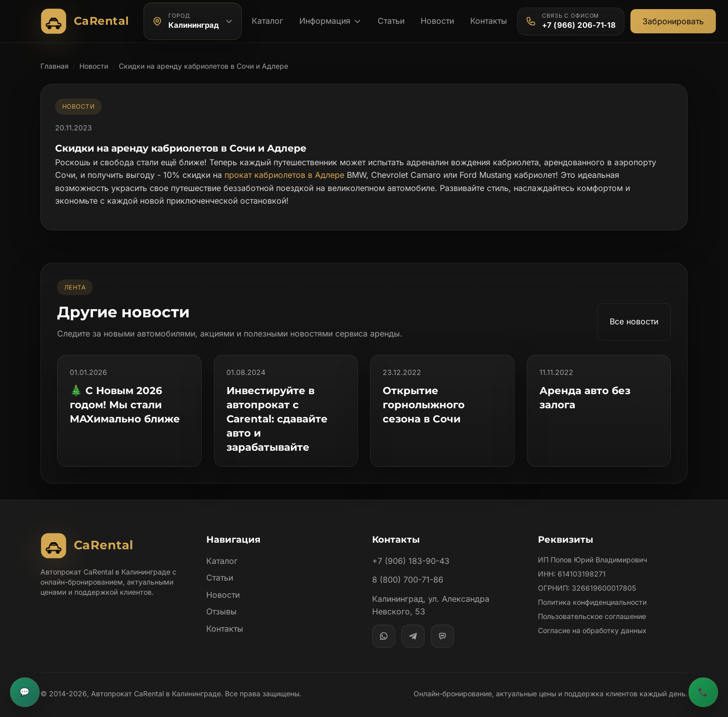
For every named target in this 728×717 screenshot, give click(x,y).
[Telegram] (413, 622)
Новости (438, 21)
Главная (55, 66)
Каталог (267, 21)
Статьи (391, 21)
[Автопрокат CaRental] (87, 21)
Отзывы (221, 597)
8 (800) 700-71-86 (407, 565)
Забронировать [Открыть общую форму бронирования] (672, 21)
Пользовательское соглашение (592, 602)
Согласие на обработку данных (593, 616)
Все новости (633, 321)
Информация (330, 21)
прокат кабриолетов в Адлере (282, 175)
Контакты (489, 21)
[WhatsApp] (384, 622)
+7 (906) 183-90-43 (410, 547)
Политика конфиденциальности (593, 588)
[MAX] (442, 622)
